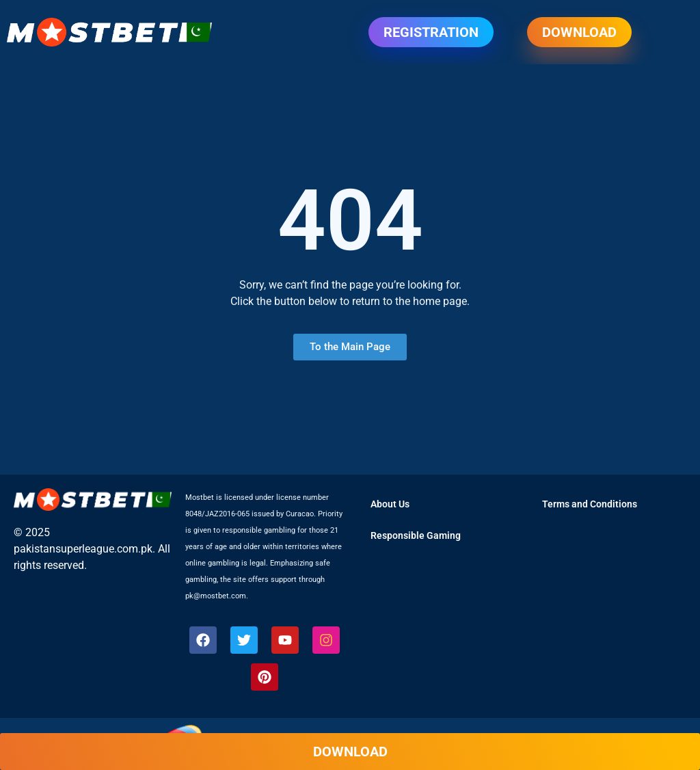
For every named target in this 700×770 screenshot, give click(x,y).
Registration (431, 32)
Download (579, 32)
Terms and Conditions (590, 504)
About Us (390, 504)
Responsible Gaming (416, 535)
